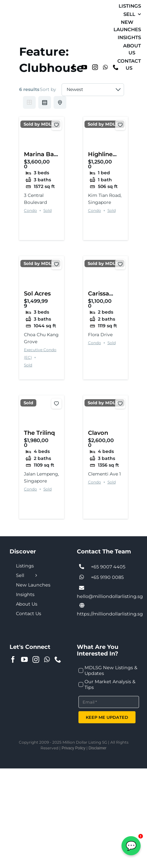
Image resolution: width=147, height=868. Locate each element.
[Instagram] (95, 67)
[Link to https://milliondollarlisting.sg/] (82, 606)
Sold (48, 210)
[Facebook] (73, 67)
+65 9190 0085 (107, 577)
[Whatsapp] (105, 67)
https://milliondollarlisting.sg (110, 614)
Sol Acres (37, 293)
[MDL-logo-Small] (16, 35)
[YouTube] (84, 67)
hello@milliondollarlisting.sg (110, 596)
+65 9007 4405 (108, 567)
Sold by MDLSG (40, 124)
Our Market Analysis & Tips (110, 684)
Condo (30, 210)
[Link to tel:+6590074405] (82, 567)
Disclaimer (98, 748)
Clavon (98, 433)
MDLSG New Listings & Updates (111, 670)
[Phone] (58, 660)
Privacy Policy (73, 748)
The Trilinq (39, 433)
